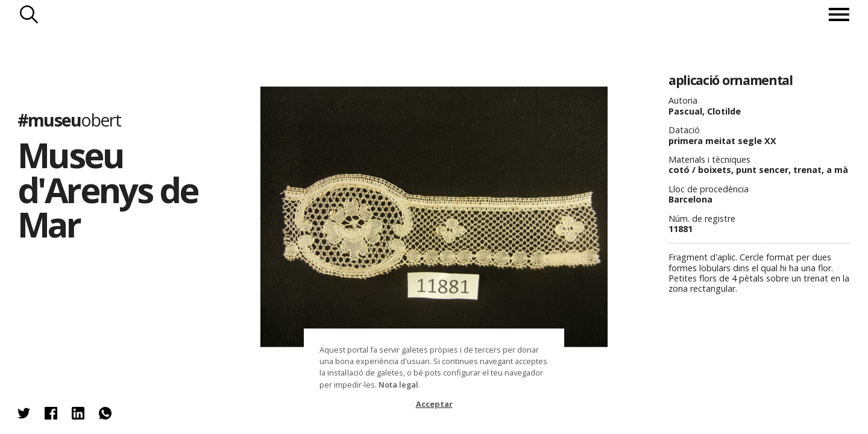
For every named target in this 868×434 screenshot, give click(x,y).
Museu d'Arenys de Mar (108, 189)
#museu (69, 120)
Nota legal (398, 385)
